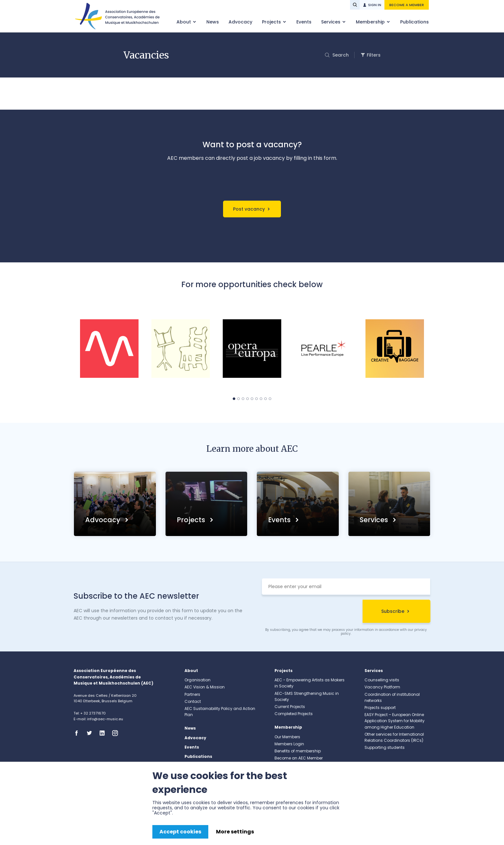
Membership (371, 22)
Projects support (380, 708)
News (213, 22)
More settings (235, 832)
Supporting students (385, 747)
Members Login (289, 744)
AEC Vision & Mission (205, 687)
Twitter (91, 733)
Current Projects (290, 707)
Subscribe (393, 611)
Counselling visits (382, 680)
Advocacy (240, 22)
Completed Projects (294, 714)
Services (331, 22)
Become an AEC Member (299, 758)
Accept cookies (180, 832)
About (184, 22)
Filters (374, 55)
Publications (414, 22)
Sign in (375, 5)
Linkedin (104, 733)
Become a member (407, 5)
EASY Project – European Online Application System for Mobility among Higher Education (395, 721)
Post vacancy (249, 209)
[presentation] (310, 612)
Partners (192, 694)
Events (304, 22)
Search (340, 55)
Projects (272, 22)
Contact (193, 701)
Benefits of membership (298, 751)
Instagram (117, 733)
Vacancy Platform (382, 687)
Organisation (198, 680)
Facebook (78, 733)
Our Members (287, 737)
